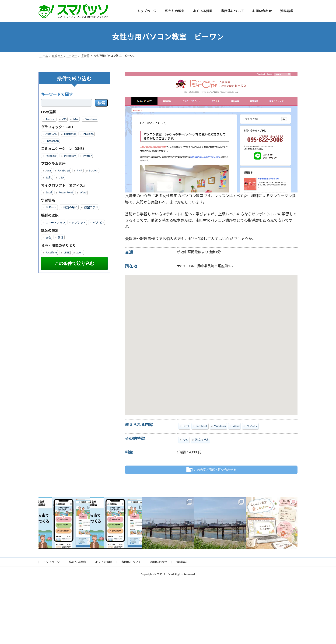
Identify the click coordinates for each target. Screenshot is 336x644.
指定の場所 (70, 207)
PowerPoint (66, 192)
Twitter (87, 155)
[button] (211, 340)
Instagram (70, 155)
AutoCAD (51, 134)
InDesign (88, 134)
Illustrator (70, 134)
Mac (76, 119)
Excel (49, 192)
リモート (51, 207)
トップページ (51, 562)
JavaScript (64, 170)
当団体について (131, 562)
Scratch (94, 170)
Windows (91, 119)
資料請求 (182, 562)
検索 (101, 103)
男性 (61, 237)
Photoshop (52, 141)
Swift (49, 177)
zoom (80, 252)
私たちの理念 (77, 562)
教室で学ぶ (91, 207)
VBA (61, 177)
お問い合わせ (159, 562)
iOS (64, 119)
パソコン (98, 222)
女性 (48, 237)
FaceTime (51, 252)
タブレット (79, 222)
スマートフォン (55, 222)
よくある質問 (104, 562)
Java (48, 170)
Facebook (51, 155)
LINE (67, 252)
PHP (80, 170)
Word (83, 192)
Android (50, 119)
